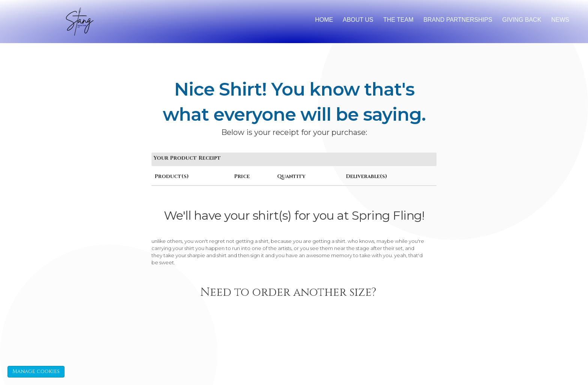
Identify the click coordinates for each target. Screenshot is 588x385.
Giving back (522, 20)
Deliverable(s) (366, 176)
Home (324, 20)
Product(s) (172, 176)
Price (242, 176)
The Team (398, 20)
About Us (358, 20)
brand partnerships (458, 20)
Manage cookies (36, 371)
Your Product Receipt (187, 158)
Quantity (291, 176)
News (560, 20)
